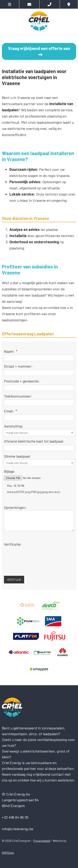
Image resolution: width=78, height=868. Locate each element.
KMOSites (8, 853)
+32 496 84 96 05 (15, 817)
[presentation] (36, 562)
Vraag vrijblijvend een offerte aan (39, 51)
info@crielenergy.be (18, 829)
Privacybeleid (42, 841)
